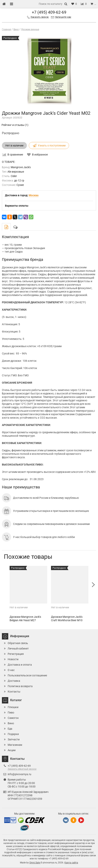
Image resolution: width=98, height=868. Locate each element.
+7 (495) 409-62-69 (49, 12)
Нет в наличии (14, 145)
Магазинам (15, 745)
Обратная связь (18, 643)
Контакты (14, 692)
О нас (11, 670)
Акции (12, 750)
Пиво (11, 713)
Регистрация (16, 654)
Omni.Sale (35, 863)
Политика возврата (20, 686)
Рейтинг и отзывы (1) (15, 125)
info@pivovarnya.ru (19, 774)
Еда (10, 729)
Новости (13, 659)
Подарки (13, 734)
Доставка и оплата (20, 665)
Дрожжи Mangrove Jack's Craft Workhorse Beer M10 (67, 619)
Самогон (13, 718)
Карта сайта (71, 863)
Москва (34, 195)
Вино (11, 723)
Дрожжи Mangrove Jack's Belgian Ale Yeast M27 (25, 619)
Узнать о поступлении (49, 145)
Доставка (14, 681)
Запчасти (14, 739)
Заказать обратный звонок (22, 769)
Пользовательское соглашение (27, 675)
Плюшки (13, 707)
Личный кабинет (18, 649)
